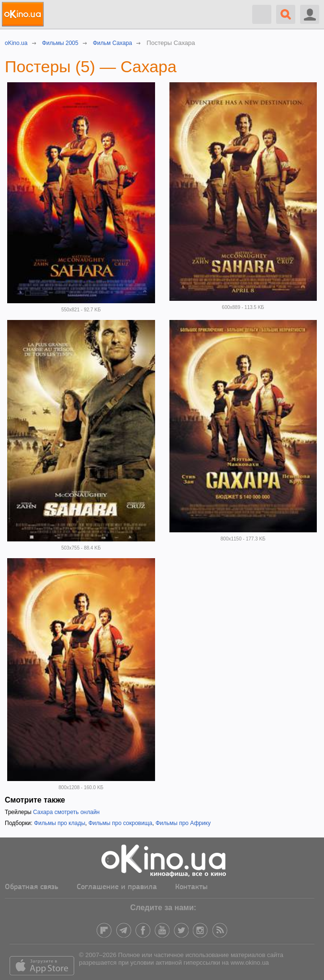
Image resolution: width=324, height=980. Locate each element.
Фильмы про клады (60, 823)
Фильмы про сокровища (121, 823)
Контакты (191, 887)
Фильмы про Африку (183, 823)
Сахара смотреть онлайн (66, 812)
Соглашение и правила (117, 887)
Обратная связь (32, 887)
